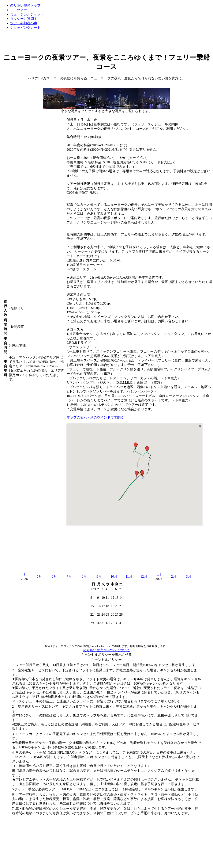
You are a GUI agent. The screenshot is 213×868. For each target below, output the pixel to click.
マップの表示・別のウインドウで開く (95, 417)
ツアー (22, 10)
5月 (39, 576)
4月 (24, 575)
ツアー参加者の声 (24, 23)
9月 (99, 576)
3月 (189, 576)
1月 (159, 575)
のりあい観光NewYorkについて (106, 650)
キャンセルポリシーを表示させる (106, 655)
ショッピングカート (25, 28)
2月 (174, 576)
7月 (69, 576)
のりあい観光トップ (25, 5)
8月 (84, 576)
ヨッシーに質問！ (24, 19)
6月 (54, 576)
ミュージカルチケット (27, 14)
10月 (114, 576)
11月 (129, 576)
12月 (144, 576)
